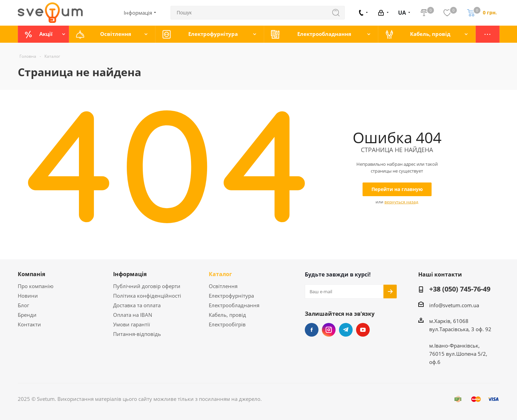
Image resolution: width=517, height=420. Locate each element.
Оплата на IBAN (133, 315)
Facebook (312, 330)
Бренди (27, 315)
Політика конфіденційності (147, 296)
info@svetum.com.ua (454, 305)
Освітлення (223, 286)
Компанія (31, 274)
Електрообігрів (227, 324)
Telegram (346, 330)
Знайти (339, 13)
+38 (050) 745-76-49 (460, 289)
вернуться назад (401, 202)
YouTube (363, 330)
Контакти (29, 324)
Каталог (220, 274)
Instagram (329, 330)
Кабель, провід (227, 315)
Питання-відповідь (137, 334)
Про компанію (36, 286)
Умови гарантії (132, 324)
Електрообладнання (234, 305)
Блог (23, 305)
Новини (28, 296)
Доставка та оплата (137, 305)
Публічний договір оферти (147, 286)
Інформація (130, 274)
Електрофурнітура (231, 296)
